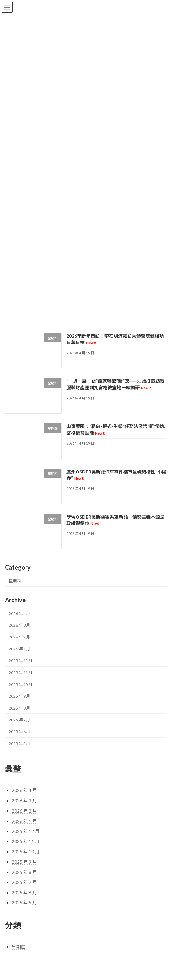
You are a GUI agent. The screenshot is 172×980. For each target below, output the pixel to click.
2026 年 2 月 (19, 637)
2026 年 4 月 (19, 613)
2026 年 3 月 (19, 625)
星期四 (15, 581)
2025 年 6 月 (19, 732)
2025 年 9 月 (19, 696)
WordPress (61, 970)
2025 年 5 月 (19, 743)
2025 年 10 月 (21, 684)
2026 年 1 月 (19, 649)
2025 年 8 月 (19, 708)
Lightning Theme (87, 970)
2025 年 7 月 (19, 720)
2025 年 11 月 (21, 673)
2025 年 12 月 (21, 661)
